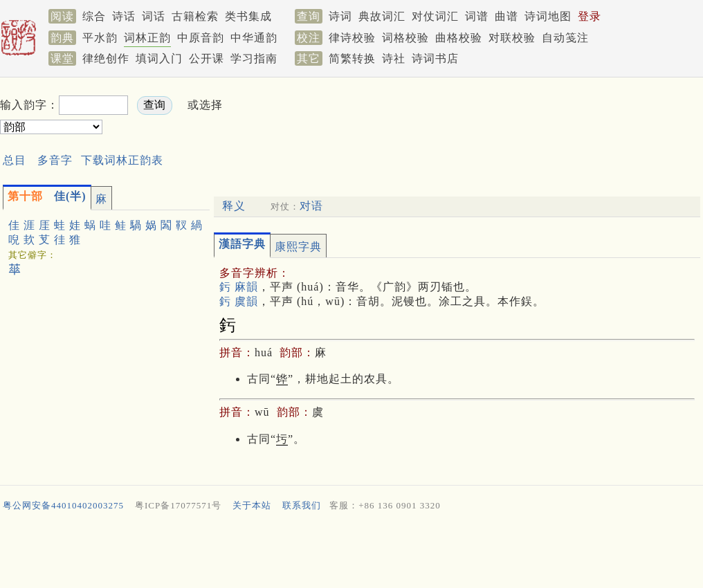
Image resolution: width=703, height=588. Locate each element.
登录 (590, 16)
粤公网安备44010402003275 (63, 505)
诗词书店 (435, 58)
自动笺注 (565, 38)
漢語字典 (242, 244)
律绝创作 (106, 58)
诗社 (394, 58)
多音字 (55, 160)
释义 (234, 206)
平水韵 (100, 38)
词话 (154, 16)
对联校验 (512, 38)
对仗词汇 (435, 16)
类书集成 (248, 16)
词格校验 (405, 38)
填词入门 (159, 58)
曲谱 (506, 16)
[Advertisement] (351, 553)
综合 (94, 16)
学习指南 (254, 58)
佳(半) (47, 196)
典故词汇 (382, 16)
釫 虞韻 (239, 301)
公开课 (207, 58)
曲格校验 (459, 38)
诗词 (340, 16)
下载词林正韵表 (122, 160)
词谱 (477, 16)
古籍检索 (195, 16)
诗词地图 (548, 16)
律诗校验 (352, 38)
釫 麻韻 (239, 287)
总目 (15, 160)
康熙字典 (298, 247)
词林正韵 (147, 38)
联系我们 (302, 505)
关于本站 (252, 505)
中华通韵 (254, 38)
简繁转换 (352, 58)
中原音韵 (201, 38)
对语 (311, 206)
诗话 (124, 16)
